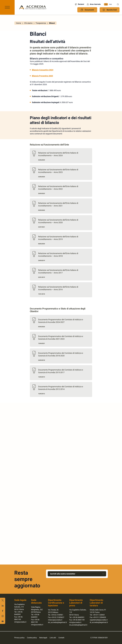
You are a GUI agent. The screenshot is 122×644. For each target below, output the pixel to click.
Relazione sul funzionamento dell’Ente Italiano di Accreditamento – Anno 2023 (58, 171)
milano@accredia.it (55, 620)
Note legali (43, 638)
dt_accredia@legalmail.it (99, 622)
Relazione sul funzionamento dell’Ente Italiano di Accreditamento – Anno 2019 (58, 238)
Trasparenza (41, 23)
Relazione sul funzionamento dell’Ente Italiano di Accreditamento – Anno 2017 (58, 271)
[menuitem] (106, 4)
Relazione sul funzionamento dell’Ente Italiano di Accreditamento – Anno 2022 (58, 188)
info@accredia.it (20, 622)
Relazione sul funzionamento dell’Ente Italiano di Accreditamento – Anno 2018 (58, 255)
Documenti (87, 10)
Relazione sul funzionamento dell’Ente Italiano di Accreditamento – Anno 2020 (58, 221)
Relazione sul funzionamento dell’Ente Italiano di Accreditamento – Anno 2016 (58, 288)
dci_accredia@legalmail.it (57, 622)
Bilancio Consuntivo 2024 (43, 70)
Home (19, 23)
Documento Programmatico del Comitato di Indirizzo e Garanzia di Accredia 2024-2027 (61, 321)
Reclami (79, 4)
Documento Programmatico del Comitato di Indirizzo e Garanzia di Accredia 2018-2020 (61, 354)
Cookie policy (32, 638)
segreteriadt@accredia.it (99, 620)
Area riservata (94, 4)
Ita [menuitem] (106, 4)
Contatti (61, 638)
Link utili (53, 638)
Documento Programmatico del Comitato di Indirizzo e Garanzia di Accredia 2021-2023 (61, 338)
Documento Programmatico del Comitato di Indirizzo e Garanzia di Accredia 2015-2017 (61, 371)
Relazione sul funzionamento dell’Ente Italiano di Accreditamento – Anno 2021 (58, 204)
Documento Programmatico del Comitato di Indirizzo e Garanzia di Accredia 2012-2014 (61, 388)
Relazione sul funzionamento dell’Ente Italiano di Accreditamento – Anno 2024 (58, 154)
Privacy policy (19, 638)
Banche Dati (110, 10)
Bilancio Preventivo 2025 (42, 76)
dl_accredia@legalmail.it (78, 625)
